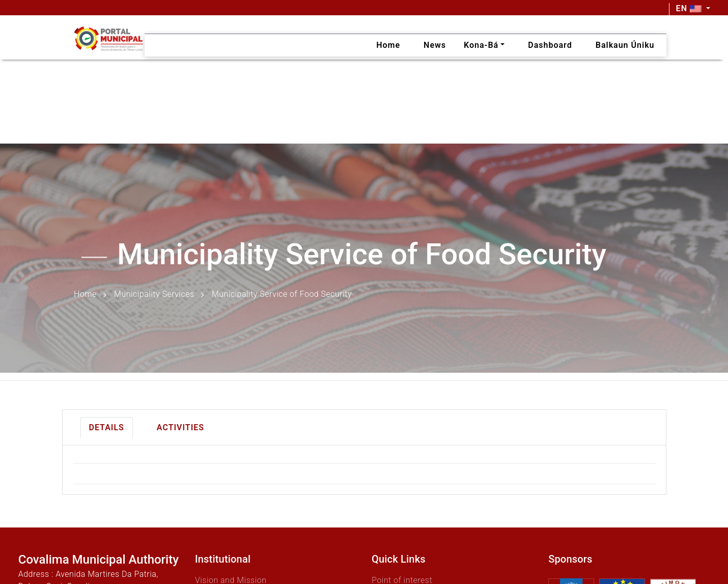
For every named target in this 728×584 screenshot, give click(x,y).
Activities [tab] (180, 427)
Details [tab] (107, 427)
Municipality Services (154, 295)
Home (85, 295)
